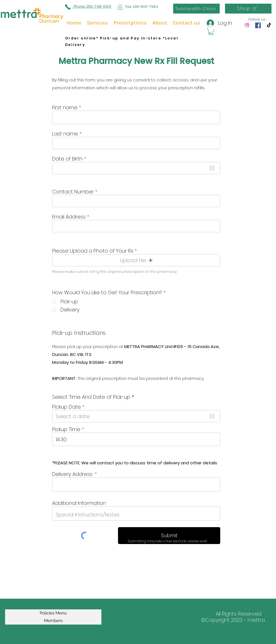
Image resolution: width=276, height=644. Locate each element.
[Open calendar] (212, 168)
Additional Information (79, 503)
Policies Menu (53, 613)
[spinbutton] (136, 439)
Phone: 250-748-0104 (92, 6)
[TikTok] (269, 25)
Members (53, 621)
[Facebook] (258, 25)
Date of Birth (71, 159)
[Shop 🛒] (248, 9)
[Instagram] (247, 25)
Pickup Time (66, 429)
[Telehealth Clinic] (196, 9)
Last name (65, 134)
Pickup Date (70, 407)
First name (65, 108)
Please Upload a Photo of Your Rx (93, 251)
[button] (211, 32)
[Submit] (169, 536)
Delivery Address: (73, 474)
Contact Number (73, 192)
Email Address (69, 217)
